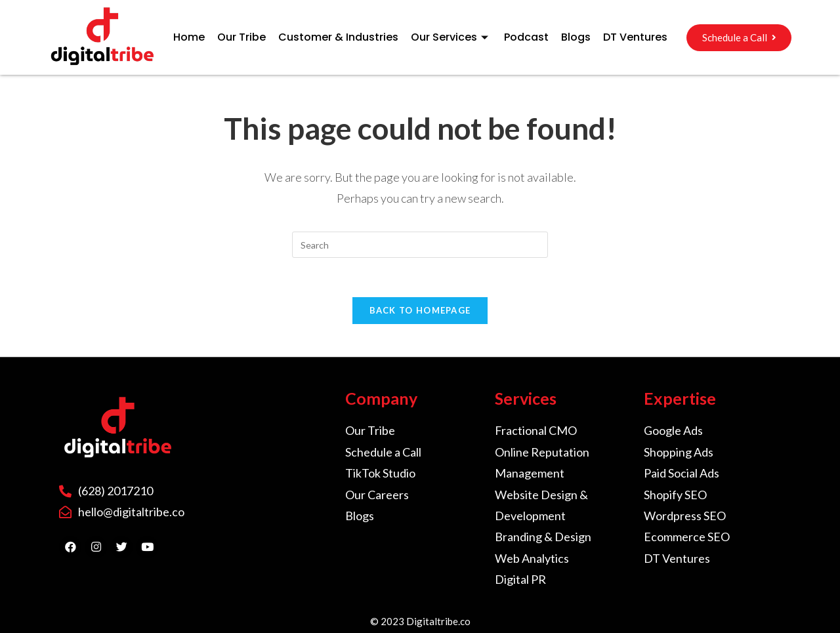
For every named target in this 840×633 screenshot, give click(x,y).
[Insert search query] (420, 245)
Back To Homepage (420, 310)
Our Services (451, 37)
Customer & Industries (338, 37)
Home (189, 37)
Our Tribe (241, 37)
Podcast (526, 37)
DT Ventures (635, 37)
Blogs (576, 37)
